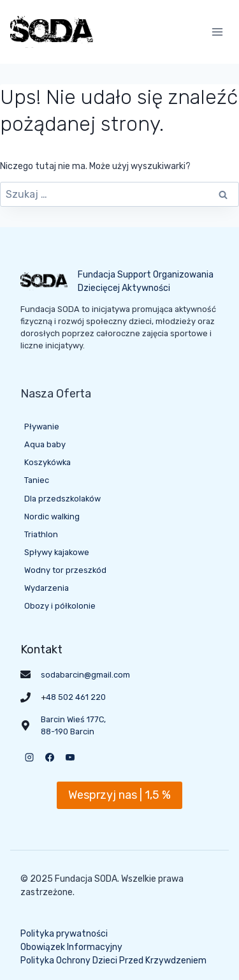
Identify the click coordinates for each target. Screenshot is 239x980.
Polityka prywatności (64, 934)
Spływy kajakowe (57, 552)
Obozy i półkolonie (60, 606)
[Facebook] (50, 757)
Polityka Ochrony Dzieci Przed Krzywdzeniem (113, 961)
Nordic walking (52, 516)
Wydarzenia (47, 588)
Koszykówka (47, 462)
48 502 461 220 (76, 697)
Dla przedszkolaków (62, 499)
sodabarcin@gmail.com (85, 675)
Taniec (37, 480)
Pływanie (42, 427)
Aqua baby (45, 444)
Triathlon (41, 534)
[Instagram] (29, 757)
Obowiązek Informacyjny (71, 947)
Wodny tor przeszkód (65, 570)
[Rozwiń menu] (217, 32)
